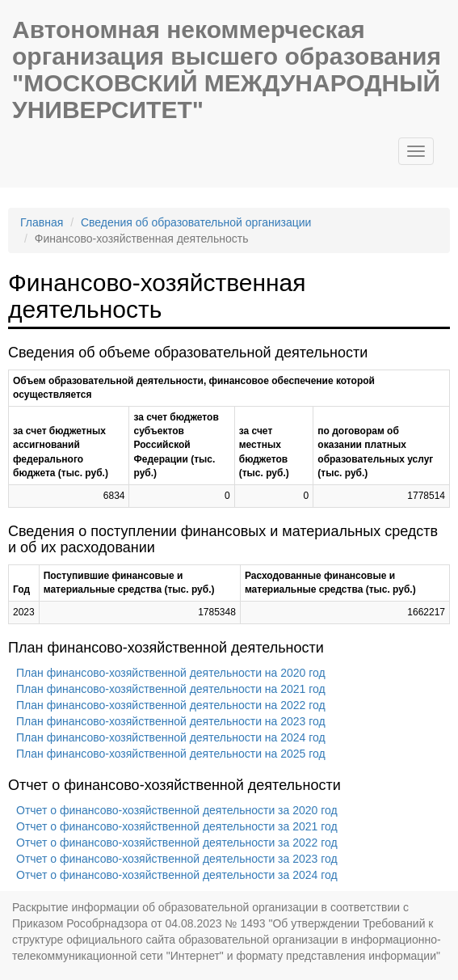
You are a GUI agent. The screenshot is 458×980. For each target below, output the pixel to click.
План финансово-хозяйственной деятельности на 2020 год (171, 673)
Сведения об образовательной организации (196, 222)
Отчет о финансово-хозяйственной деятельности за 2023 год (177, 859)
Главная (42, 222)
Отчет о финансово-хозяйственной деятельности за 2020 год (177, 810)
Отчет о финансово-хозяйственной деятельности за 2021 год (177, 826)
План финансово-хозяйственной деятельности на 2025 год (171, 754)
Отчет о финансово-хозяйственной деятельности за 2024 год (177, 875)
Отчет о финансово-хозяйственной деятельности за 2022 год (177, 843)
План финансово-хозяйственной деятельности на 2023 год (171, 721)
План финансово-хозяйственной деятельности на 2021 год (171, 689)
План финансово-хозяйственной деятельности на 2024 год (171, 737)
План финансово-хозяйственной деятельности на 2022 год (171, 705)
